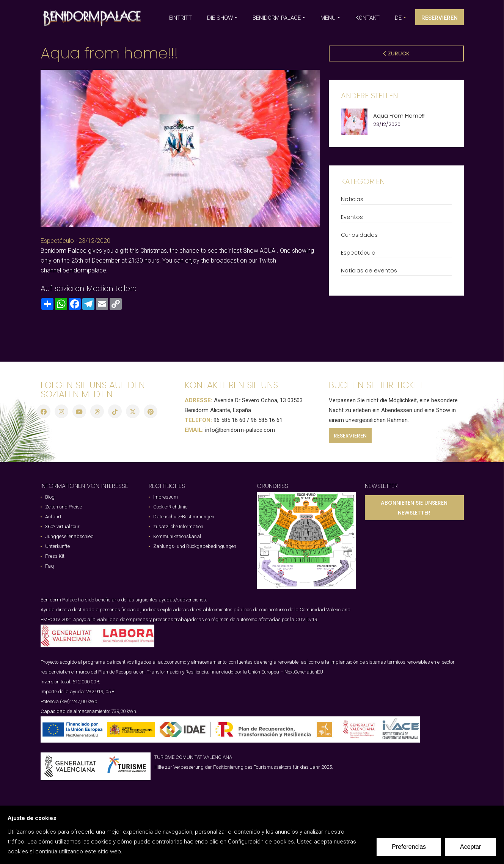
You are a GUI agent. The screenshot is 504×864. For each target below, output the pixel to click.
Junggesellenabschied (69, 536)
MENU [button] (328, 18)
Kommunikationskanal (177, 536)
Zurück (396, 54)
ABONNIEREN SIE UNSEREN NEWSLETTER (414, 508)
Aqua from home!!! (399, 116)
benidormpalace (84, 270)
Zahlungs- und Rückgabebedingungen (195, 546)
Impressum (166, 497)
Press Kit (55, 556)
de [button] (398, 18)
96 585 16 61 (267, 420)
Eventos (352, 217)
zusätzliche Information (178, 526)
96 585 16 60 (229, 420)
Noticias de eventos (369, 271)
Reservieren (440, 18)
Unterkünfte (57, 546)
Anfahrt (53, 517)
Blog (50, 497)
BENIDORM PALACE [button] (277, 18)
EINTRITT (181, 18)
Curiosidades (359, 235)
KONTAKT (367, 18)
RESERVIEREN (350, 436)
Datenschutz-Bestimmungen (184, 517)
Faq (49, 566)
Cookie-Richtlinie (170, 507)
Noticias (352, 199)
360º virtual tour (62, 526)
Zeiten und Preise (64, 507)
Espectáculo (57, 241)
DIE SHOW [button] (220, 18)
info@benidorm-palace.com (240, 430)
